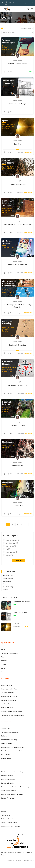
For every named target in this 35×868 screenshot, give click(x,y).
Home (3, 650)
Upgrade (9, 555)
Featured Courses (12, 540)
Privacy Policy (29, 860)
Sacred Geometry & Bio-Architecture (13, 747)
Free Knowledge (12, 543)
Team (3, 657)
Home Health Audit (7, 708)
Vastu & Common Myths (18, 64)
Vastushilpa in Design (17, 104)
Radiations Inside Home (9, 819)
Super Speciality (11, 552)
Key (8, 549)
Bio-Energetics (18, 506)
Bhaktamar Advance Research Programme (14, 772)
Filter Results (18, 561)
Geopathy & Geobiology (9, 700)
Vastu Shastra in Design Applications (13, 715)
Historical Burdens (18, 425)
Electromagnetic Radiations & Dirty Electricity (17, 306)
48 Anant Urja (6, 815)
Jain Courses (11, 546)
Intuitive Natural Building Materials (12, 711)
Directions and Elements (17, 385)
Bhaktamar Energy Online (9, 696)
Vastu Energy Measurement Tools (12, 751)
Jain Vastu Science (7, 704)
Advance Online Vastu (8, 693)
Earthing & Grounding (18, 345)
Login (32, 3)
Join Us (4, 664)
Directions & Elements (8, 779)
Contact (4, 672)
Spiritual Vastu (6, 729)
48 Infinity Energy (7, 743)
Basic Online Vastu (7, 685)
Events (3, 668)
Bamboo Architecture (17, 184)
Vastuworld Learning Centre (10, 653)
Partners (4, 661)
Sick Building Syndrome (18, 265)
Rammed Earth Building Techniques (18, 224)
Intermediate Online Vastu (9, 689)
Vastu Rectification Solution (10, 732)
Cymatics (18, 144)
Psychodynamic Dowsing (9, 740)
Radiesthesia (5, 736)
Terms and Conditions (14, 860)
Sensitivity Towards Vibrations (11, 826)
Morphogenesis (18, 466)
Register (26, 3)
